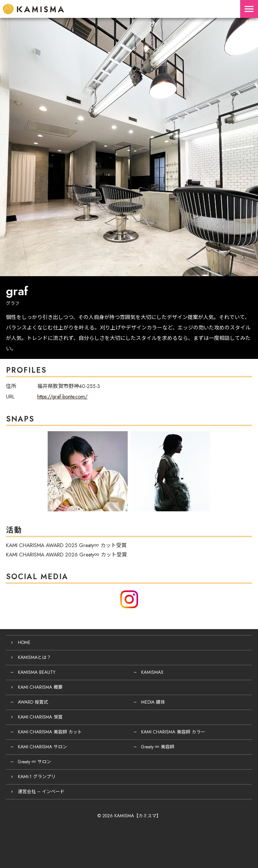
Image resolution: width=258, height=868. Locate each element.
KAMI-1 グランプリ (37, 777)
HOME (24, 643)
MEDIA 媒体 (153, 702)
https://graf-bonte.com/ (62, 397)
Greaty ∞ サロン (34, 762)
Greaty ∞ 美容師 (158, 747)
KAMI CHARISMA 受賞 (40, 717)
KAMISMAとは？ (34, 657)
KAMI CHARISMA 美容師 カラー (173, 732)
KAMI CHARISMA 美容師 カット (50, 732)
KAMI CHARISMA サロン (42, 747)
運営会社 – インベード (41, 792)
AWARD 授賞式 (33, 702)
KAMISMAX (152, 672)
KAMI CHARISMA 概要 (40, 687)
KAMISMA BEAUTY (37, 672)
